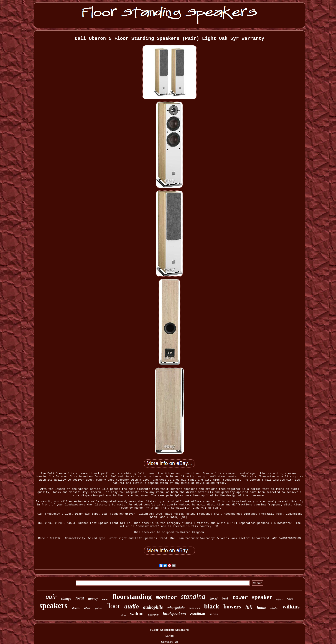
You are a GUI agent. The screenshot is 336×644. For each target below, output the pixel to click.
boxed (214, 599)
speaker (262, 597)
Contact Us (169, 642)
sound (105, 599)
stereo (76, 608)
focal (80, 598)
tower (240, 598)
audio (132, 606)
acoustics (194, 608)
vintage (66, 598)
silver (87, 608)
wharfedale (176, 608)
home (261, 607)
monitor (166, 598)
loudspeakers (174, 614)
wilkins (291, 607)
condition (198, 614)
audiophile (153, 607)
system (98, 608)
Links (169, 636)
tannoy (93, 598)
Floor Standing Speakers (169, 630)
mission (274, 608)
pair (51, 597)
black (212, 606)
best (225, 598)
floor (113, 606)
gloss (124, 615)
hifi (249, 607)
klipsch (280, 599)
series (214, 614)
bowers (232, 607)
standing (193, 596)
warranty (153, 615)
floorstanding (132, 596)
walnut (137, 613)
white (290, 599)
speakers (53, 606)
